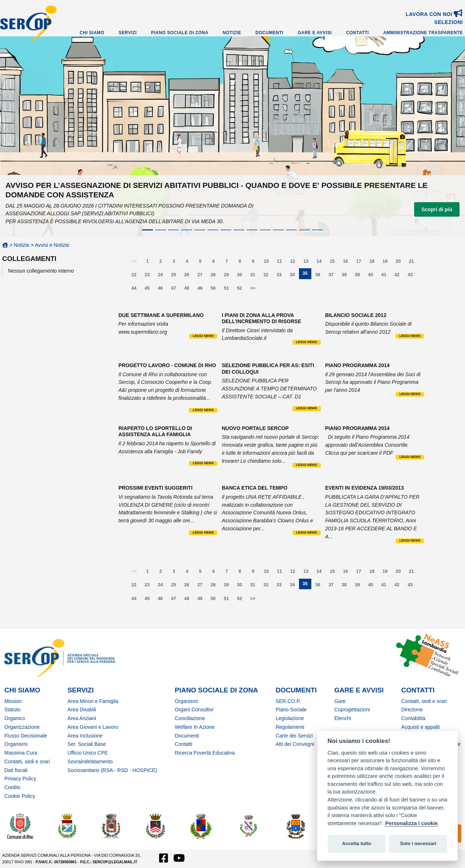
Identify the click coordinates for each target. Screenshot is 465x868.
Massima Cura (21, 753)
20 (400, 263)
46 (162, 290)
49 (202, 290)
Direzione (412, 710)
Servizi (128, 33)
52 (242, 290)
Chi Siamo (92, 33)
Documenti (269, 33)
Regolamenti (290, 727)
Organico (15, 718)
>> (253, 288)
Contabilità (413, 718)
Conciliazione (190, 718)
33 (281, 276)
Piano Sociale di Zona (180, 33)
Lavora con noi (434, 14)
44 (136, 290)
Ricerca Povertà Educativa (205, 753)
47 (176, 290)
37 (333, 276)
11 (282, 263)
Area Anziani (82, 718)
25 (176, 276)
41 (386, 276)
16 (348, 263)
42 (399, 276)
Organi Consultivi (194, 710)
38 (347, 276)
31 (255, 276)
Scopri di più (437, 209)
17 (361, 263)
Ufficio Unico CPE (88, 753)
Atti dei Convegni (295, 744)
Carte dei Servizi (294, 736)
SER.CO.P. (288, 701)
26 (189, 276)
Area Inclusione (85, 736)
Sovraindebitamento (90, 761)
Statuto (12, 710)
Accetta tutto (356, 843)
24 (162, 276)
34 (295, 276)
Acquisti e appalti (421, 727)
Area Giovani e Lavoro (93, 727)
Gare (340, 701)
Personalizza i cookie (411, 823)
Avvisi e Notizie (52, 245)
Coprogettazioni (352, 710)
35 (307, 275)
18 (374, 263)
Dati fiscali (16, 770)
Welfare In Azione (195, 727)
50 (215, 290)
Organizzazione (22, 727)
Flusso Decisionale (26, 736)
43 (412, 276)
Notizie (232, 33)
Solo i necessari (418, 843)
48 (189, 290)
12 (295, 263)
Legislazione (290, 718)
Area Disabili (82, 710)
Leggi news (203, 336)
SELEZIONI (449, 22)
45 (149, 290)
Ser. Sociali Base (87, 744)
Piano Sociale (291, 710)
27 (202, 276)
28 (215, 276)
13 (308, 263)
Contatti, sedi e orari (27, 761)
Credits (12, 787)
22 (136, 276)
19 (387, 263)
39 (360, 276)
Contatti (358, 33)
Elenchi (343, 718)
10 (268, 263)
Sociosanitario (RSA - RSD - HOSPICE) (112, 770)
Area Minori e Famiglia (93, 701)
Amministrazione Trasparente (423, 33)
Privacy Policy (20, 779)
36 (320, 276)
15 (335, 263)
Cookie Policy (20, 796)
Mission (13, 701)
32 (268, 276)
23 (149, 276)
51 (229, 290)
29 (229, 276)
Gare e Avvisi (315, 33)
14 (321, 263)
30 (242, 276)
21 (414, 263)
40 (373, 276)
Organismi (16, 744)
